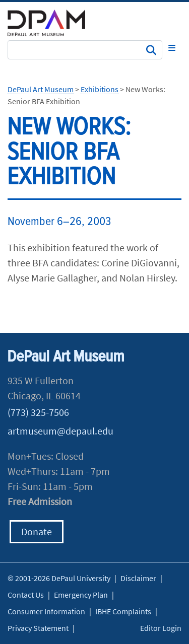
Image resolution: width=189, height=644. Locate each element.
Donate (37, 531)
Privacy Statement (38, 628)
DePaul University (53, 23)
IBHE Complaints (123, 611)
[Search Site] (85, 50)
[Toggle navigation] (172, 48)
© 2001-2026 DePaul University (59, 578)
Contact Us (26, 595)
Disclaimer (138, 578)
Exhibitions (100, 89)
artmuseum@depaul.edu (60, 431)
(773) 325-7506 (38, 412)
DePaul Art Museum (41, 89)
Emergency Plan (81, 595)
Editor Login (161, 628)
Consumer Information (46, 611)
